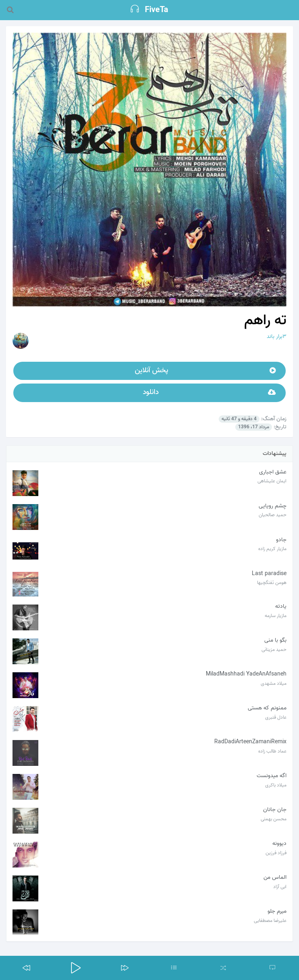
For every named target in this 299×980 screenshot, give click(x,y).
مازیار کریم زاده (272, 549)
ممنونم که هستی (267, 708)
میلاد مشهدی (274, 683)
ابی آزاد (280, 887)
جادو (281, 540)
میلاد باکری (276, 785)
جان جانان (275, 810)
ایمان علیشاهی (272, 481)
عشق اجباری (273, 472)
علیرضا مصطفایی (270, 921)
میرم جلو (277, 911)
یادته (281, 606)
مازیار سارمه (276, 616)
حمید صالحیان (273, 515)
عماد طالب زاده (272, 751)
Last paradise (269, 574)
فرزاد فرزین (276, 853)
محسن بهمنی (274, 819)
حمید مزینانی (274, 650)
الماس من (275, 877)
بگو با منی (275, 640)
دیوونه (279, 843)
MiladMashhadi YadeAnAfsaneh (246, 674)
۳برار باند (277, 337)
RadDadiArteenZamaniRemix (250, 742)
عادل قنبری (276, 717)
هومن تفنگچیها (272, 583)
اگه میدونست (272, 776)
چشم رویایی (273, 506)
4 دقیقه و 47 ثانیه (239, 419)
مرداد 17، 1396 (254, 427)
